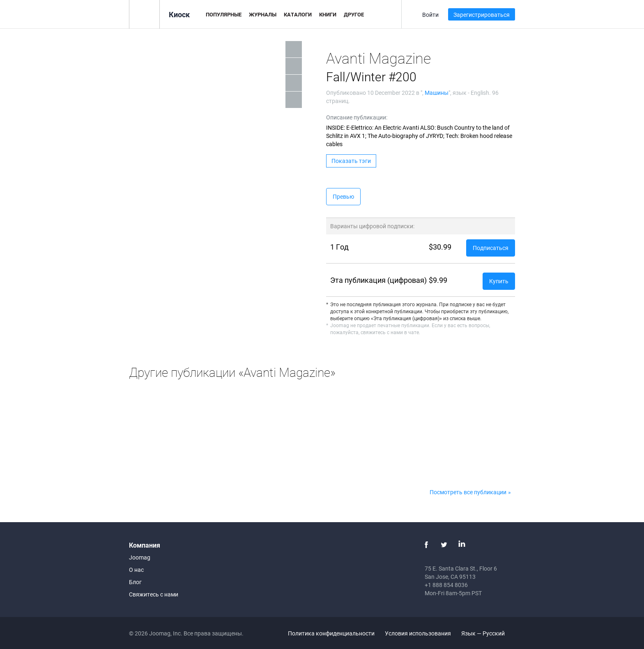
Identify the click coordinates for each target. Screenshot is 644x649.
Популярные (224, 14)
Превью (343, 196)
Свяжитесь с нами (154, 594)
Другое (354, 14)
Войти (430, 15)
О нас (136, 570)
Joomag (140, 557)
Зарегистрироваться (482, 15)
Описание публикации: (357, 117)
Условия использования (418, 633)
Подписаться (491, 248)
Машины (437, 93)
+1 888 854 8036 (446, 585)
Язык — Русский (488, 633)
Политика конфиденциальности (331, 633)
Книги (328, 14)
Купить (499, 281)
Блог (135, 582)
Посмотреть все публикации (468, 492)
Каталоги (298, 14)
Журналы (263, 14)
